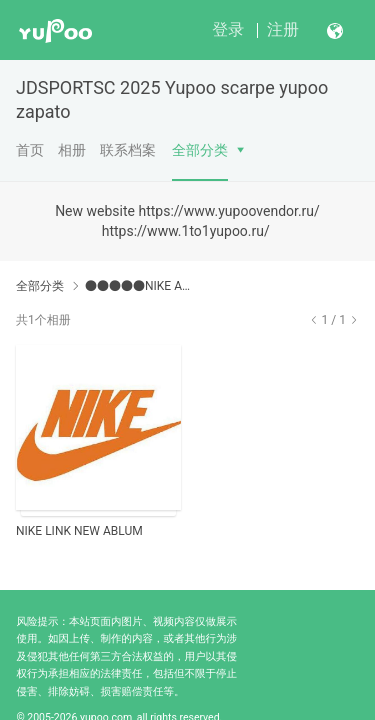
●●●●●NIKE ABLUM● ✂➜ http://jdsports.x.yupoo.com (137, 286)
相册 (72, 150)
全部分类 (200, 150)
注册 (283, 29)
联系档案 (128, 150)
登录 (228, 29)
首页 (30, 150)
